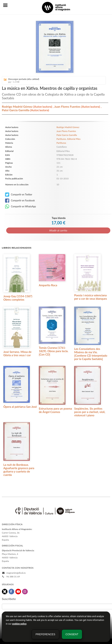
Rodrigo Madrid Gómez (18, 106)
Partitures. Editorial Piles (69, 139)
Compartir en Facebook (20, 201)
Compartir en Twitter (19, 195)
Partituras (61, 143)
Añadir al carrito (58, 230)
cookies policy (19, 624)
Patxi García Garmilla (16, 110)
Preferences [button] (45, 634)
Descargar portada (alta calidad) (53, 80)
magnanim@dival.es (16, 573)
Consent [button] (72, 634)
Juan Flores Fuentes (68, 106)
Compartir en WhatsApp (21, 207)
